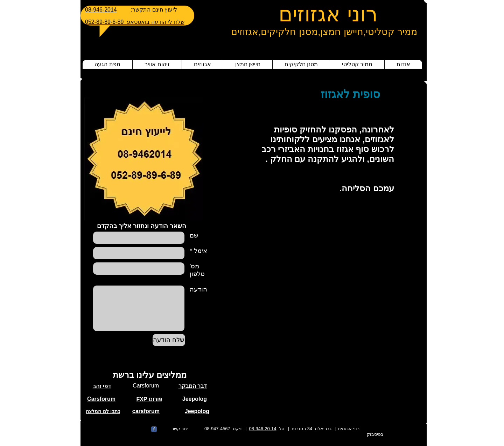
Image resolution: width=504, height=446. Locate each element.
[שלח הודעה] (169, 340)
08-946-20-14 (263, 429)
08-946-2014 (101, 10)
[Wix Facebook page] (154, 429)
